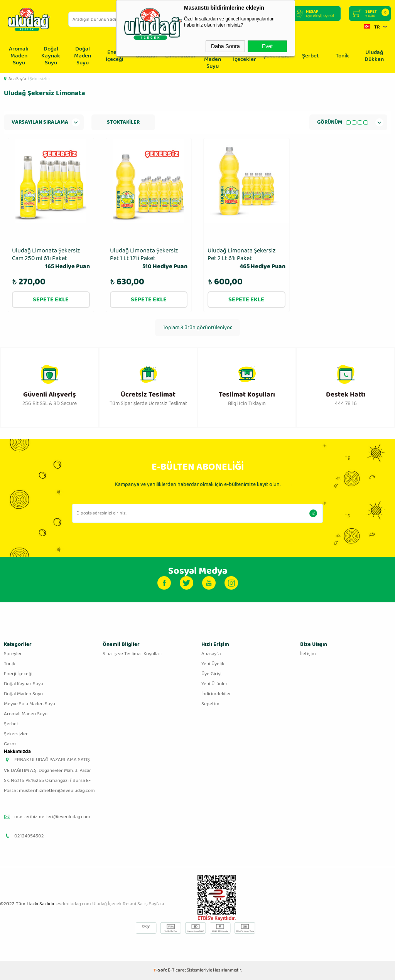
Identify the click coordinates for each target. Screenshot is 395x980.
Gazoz (10, 744)
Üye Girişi (211, 674)
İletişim (308, 654)
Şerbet (311, 56)
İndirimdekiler (216, 694)
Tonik (342, 56)
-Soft (161, 970)
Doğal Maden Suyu (83, 56)
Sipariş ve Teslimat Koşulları (132, 654)
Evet (267, 46)
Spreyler (13, 654)
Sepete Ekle (51, 300)
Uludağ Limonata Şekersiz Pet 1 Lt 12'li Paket (149, 259)
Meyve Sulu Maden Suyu (30, 704)
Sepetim (210, 704)
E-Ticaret (177, 970)
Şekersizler (16, 734)
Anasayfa (211, 654)
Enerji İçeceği (115, 56)
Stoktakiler (123, 122)
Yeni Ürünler (214, 684)
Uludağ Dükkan (374, 56)
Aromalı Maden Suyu (19, 56)
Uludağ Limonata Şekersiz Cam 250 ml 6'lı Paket (51, 259)
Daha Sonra (225, 46)
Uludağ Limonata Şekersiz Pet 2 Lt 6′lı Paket (246, 259)
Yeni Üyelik (213, 664)
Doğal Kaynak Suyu (51, 56)
